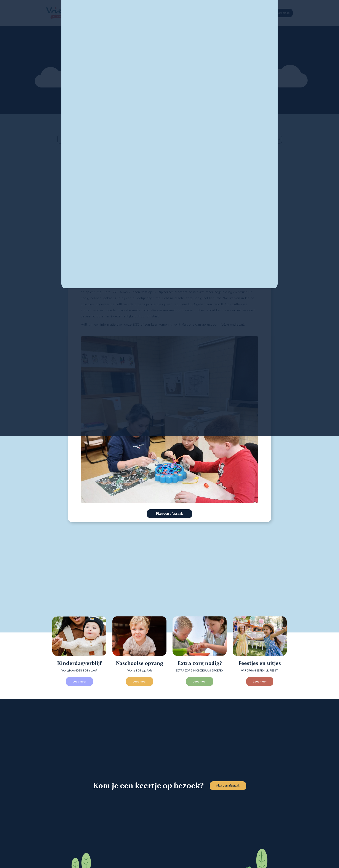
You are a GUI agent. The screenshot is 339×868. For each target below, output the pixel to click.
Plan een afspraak (169, 514)
